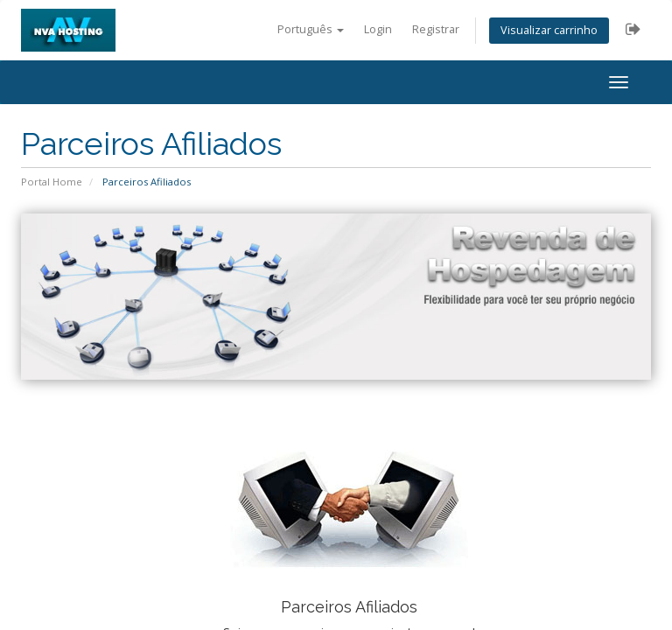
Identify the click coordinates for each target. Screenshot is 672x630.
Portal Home (52, 182)
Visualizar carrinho (549, 30)
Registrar (436, 29)
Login (378, 29)
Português (311, 29)
